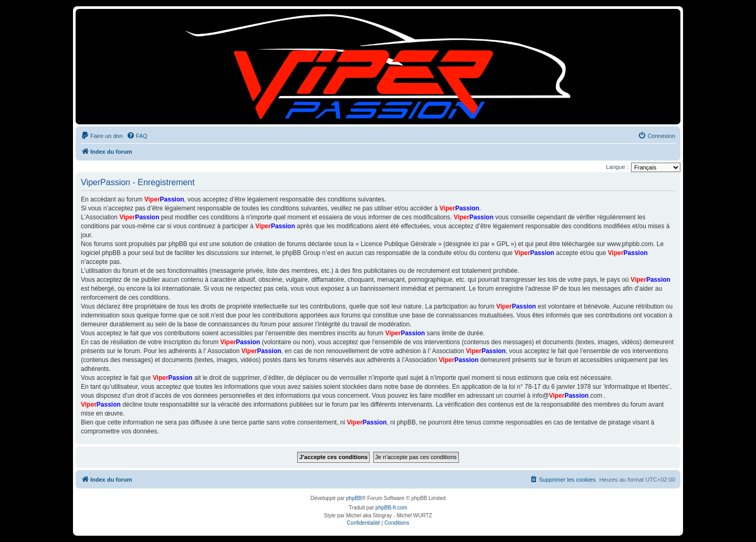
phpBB (354, 498)
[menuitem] (102, 136)
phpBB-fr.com (391, 508)
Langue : (617, 167)
